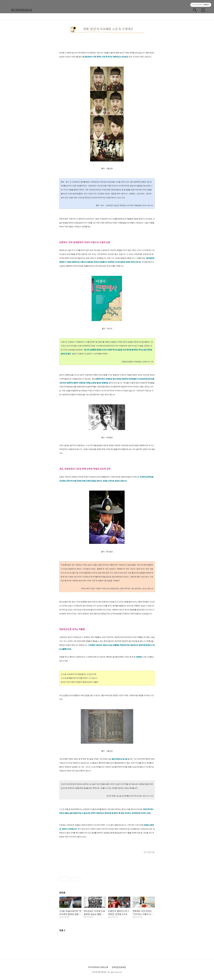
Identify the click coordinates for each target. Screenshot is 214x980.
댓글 (62, 930)
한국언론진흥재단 (119, 967)
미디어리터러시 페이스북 (98, 967)
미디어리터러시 (21, 10)
